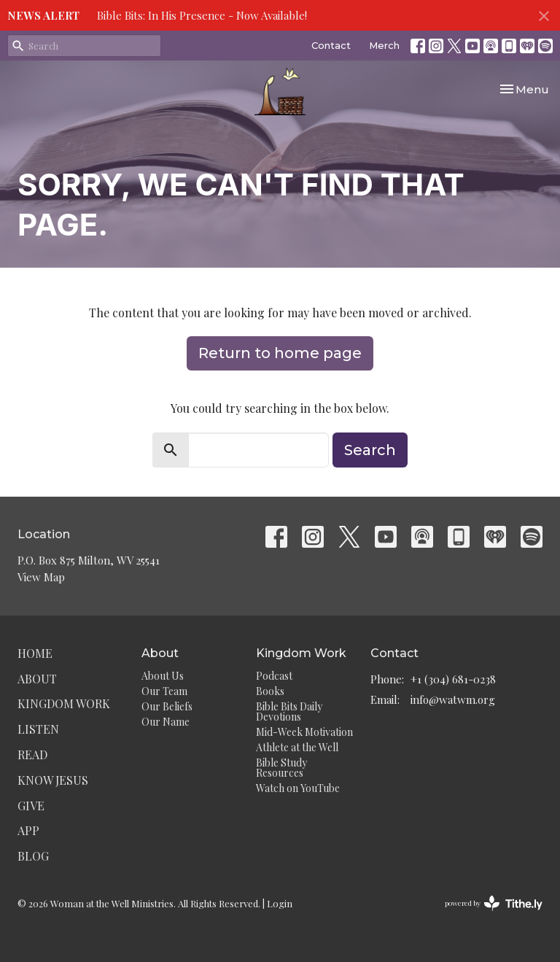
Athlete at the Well (297, 747)
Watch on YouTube (298, 788)
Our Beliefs (167, 706)
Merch (384, 45)
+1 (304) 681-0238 (453, 679)
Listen (38, 729)
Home (35, 653)
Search (370, 450)
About (37, 679)
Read (32, 755)
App (28, 830)
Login (280, 903)
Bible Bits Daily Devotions (289, 711)
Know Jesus (53, 780)
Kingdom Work (64, 703)
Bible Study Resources (281, 768)
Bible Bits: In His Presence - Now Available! (202, 15)
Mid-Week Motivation (304, 732)
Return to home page (280, 353)
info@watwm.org (453, 699)
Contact (331, 45)
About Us (163, 676)
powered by (494, 903)
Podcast (274, 676)
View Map (41, 577)
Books (270, 691)
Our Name (166, 722)
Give (31, 806)
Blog (33, 856)
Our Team (164, 691)
